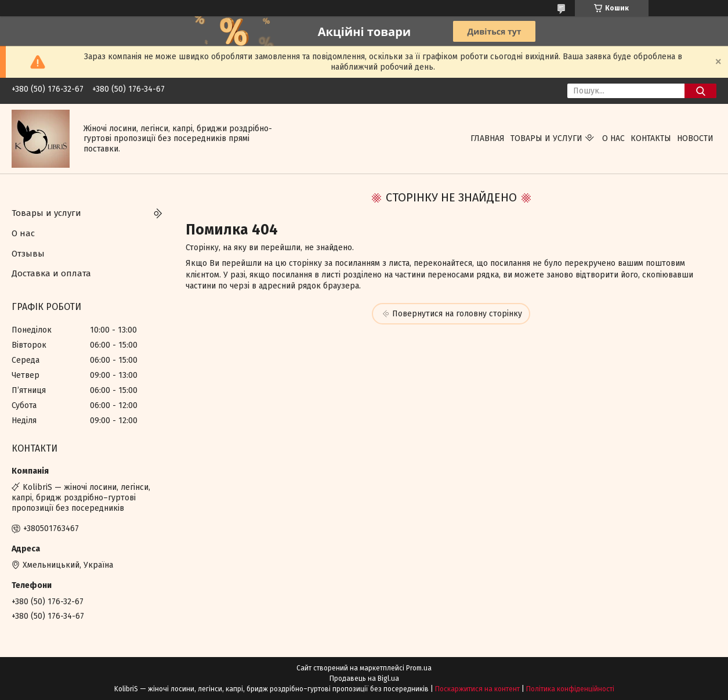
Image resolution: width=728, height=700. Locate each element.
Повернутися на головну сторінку (457, 314)
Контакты (651, 138)
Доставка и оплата (51, 273)
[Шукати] (700, 91)
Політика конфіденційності (570, 689)
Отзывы (28, 254)
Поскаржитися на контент (477, 689)
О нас (613, 138)
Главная (488, 138)
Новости (695, 138)
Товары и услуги (546, 138)
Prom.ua (419, 668)
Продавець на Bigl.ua (364, 679)
